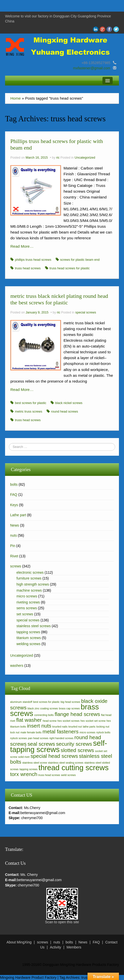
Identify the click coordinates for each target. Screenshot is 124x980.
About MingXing (19, 942)
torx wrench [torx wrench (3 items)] (24, 774)
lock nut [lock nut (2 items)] (15, 732)
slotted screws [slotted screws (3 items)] (77, 750)
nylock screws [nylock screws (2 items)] (18, 738)
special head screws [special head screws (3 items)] (54, 756)
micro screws (27, 596)
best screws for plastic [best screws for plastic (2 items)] (46, 702)
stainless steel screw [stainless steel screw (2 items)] (35, 763)
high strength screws (33, 584)
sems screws (27, 608)
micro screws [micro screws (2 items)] (87, 732)
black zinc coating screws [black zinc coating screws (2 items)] (43, 708)
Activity (55, 947)
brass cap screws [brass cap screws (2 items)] (69, 708)
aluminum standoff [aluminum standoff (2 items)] (21, 702)
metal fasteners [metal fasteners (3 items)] (60, 731)
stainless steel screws (34, 626)
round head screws (65, 412)
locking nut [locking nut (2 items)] (103, 727)
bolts (14, 484)
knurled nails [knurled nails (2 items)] (60, 727)
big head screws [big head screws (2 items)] (70, 702)
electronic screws (30, 572)
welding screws (28, 644)
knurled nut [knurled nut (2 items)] (75, 727)
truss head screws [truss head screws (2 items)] (49, 775)
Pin (13, 546)
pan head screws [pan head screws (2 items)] (38, 738)
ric (58, 158)
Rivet (14, 556)
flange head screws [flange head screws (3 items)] (77, 714)
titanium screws (29, 638)
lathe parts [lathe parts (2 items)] (89, 727)
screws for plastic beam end (80, 260)
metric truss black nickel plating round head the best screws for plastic (59, 299)
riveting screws (28, 602)
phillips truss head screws (33, 260)
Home (16, 98)
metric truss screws (29, 412)
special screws (86, 312)
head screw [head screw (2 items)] (50, 721)
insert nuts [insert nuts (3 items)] (39, 726)
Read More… (22, 246)
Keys (14, 505)
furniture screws (29, 578)
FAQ (14, 495)
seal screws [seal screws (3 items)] (41, 744)
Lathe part (18, 515)
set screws (25, 614)
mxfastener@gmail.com (92, 68)
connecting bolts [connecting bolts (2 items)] (44, 715)
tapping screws (28, 632)
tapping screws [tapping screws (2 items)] (28, 769)
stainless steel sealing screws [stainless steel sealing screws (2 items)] (66, 763)
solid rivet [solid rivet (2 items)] (24, 757)
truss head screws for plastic (70, 268)
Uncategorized (85, 158)
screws (16, 566)
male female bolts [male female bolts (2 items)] (31, 732)
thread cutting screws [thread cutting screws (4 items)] (74, 768)
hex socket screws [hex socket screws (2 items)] (68, 721)
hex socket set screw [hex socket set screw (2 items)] (93, 721)
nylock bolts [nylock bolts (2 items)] (103, 732)
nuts (13, 535)
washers (17, 666)
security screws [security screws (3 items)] (74, 744)
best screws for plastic (31, 403)
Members (74, 947)
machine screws (29, 590)
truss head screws (28, 268)
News (15, 525)
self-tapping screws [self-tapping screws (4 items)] (59, 746)
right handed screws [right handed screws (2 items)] (61, 738)
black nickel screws (69, 403)
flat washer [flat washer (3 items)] (29, 720)
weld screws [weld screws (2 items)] (68, 775)
